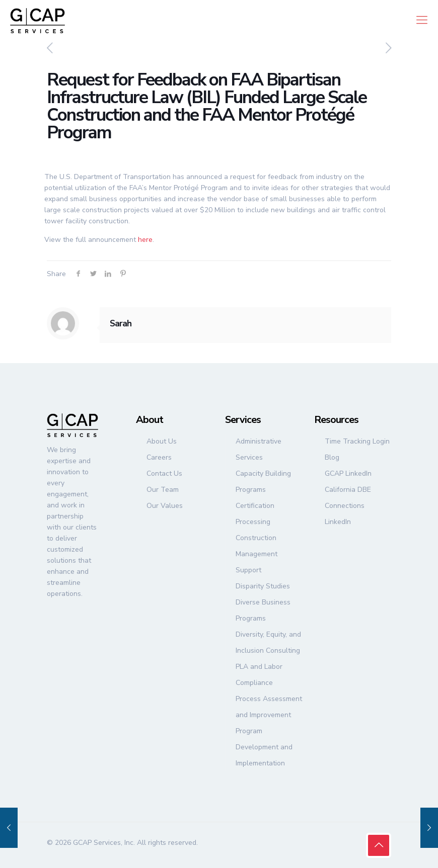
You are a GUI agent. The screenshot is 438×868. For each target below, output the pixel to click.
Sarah (121, 324)
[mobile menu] (422, 20)
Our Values (165, 506)
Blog (332, 457)
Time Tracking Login (357, 441)
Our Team (163, 490)
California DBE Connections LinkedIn (348, 506)
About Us (162, 441)
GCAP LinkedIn (348, 473)
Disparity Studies (263, 586)
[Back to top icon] (379, 845)
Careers (159, 457)
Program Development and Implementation (264, 747)
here (145, 240)
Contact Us (164, 473)
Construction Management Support (257, 554)
